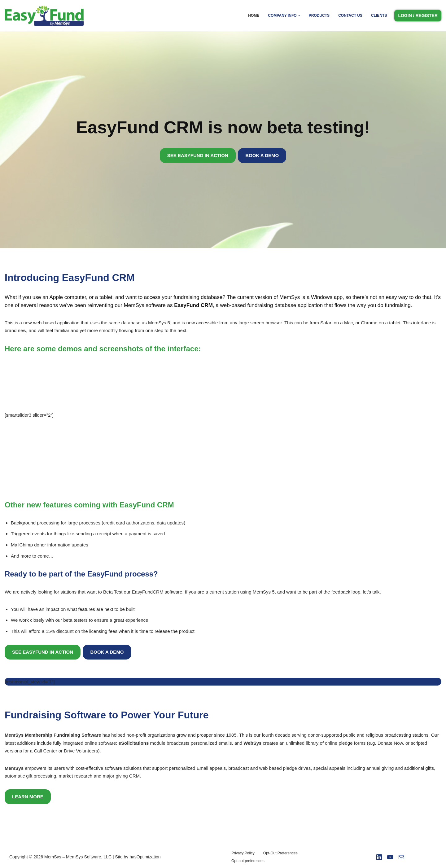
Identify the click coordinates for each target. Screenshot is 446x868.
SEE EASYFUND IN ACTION (198, 155)
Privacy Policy (243, 853)
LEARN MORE (28, 796)
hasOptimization (145, 856)
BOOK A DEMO (262, 155)
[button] (299, 15)
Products (319, 15)
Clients (379, 15)
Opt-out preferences (248, 860)
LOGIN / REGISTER (418, 15)
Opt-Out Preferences (280, 853)
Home (254, 15)
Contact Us (350, 15)
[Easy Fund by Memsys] (46, 16)
